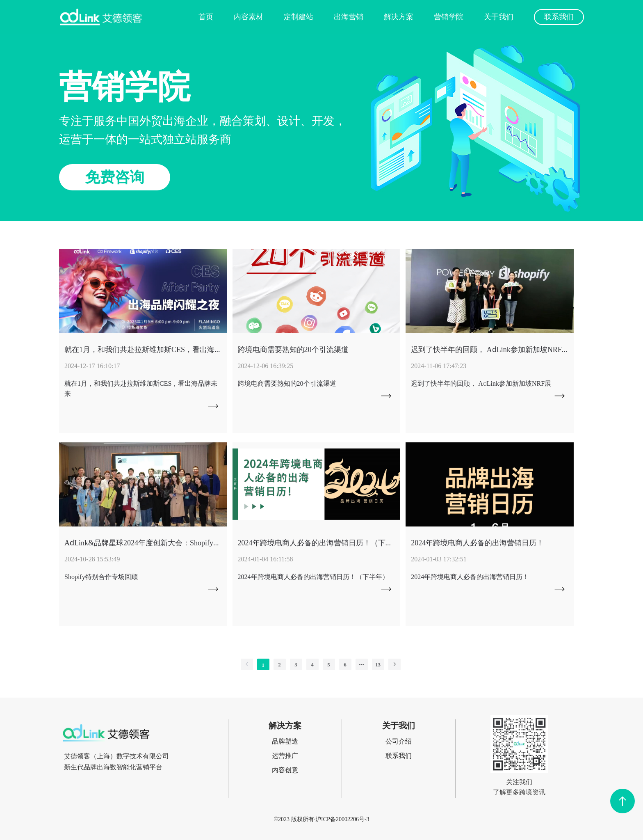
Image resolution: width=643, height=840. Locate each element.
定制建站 (299, 17)
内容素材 (249, 17)
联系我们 (559, 17)
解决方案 (399, 17)
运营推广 (285, 755)
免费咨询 (115, 177)
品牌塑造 (285, 741)
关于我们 (499, 17)
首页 (206, 17)
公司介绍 (399, 741)
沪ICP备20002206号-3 (342, 819)
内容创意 (285, 770)
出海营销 (349, 17)
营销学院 (449, 17)
